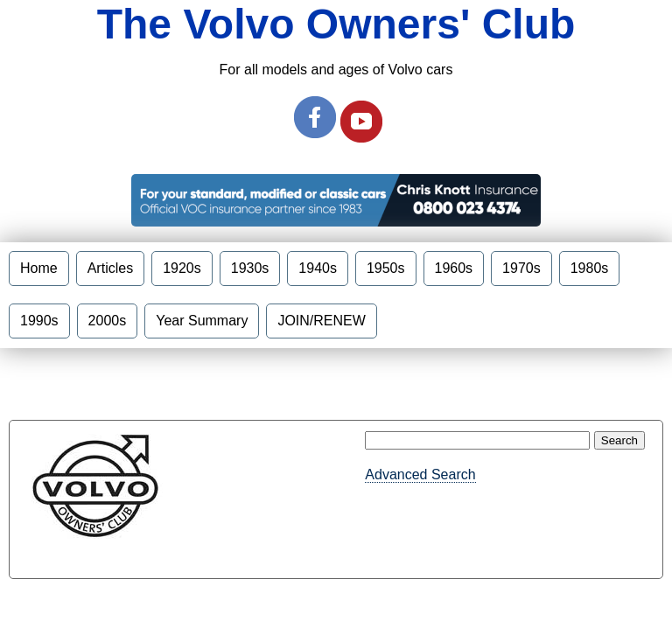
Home (39, 268)
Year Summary (202, 321)
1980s (590, 268)
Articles (110, 268)
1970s (521, 268)
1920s (182, 268)
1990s (39, 321)
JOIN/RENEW (321, 321)
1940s (318, 268)
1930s (250, 268)
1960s (454, 268)
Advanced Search (420, 475)
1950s (386, 268)
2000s (108, 321)
